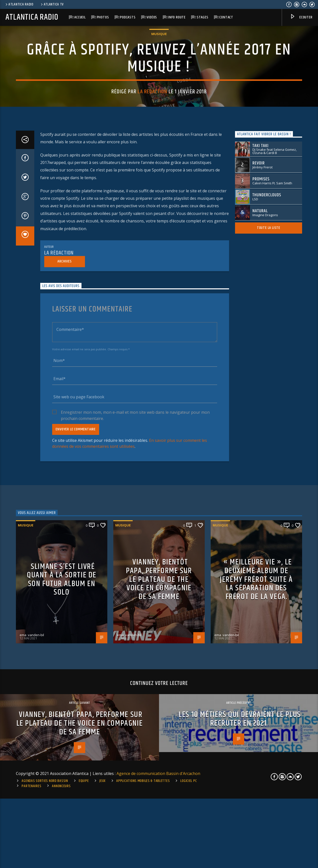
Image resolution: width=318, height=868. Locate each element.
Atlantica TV (52, 4)
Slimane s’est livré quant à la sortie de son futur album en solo (62, 803)
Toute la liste (269, 451)
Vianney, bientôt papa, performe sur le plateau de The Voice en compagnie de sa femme (159, 803)
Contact (226, 17)
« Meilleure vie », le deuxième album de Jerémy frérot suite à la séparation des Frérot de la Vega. (256, 803)
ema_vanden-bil (32, 858)
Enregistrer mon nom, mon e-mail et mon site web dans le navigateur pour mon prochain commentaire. (135, 636)
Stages (203, 17)
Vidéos (152, 17)
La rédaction (152, 194)
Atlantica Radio (19, 4)
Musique (159, 136)
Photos (103, 17)
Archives (64, 485)
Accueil (80, 17)
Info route (177, 17)
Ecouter (301, 18)
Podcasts (128, 17)
